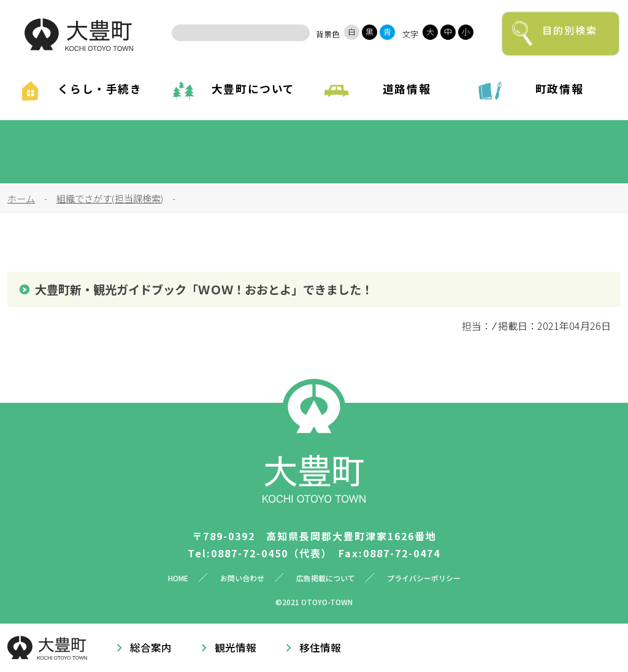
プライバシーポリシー (424, 578)
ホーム (21, 198)
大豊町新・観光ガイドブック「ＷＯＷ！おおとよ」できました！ (204, 289)
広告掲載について (326, 578)
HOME (178, 578)
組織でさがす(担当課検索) (110, 198)
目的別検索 (570, 30)
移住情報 (320, 647)
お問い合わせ (242, 578)
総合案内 (151, 647)
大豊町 (79, 35)
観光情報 (235, 647)
